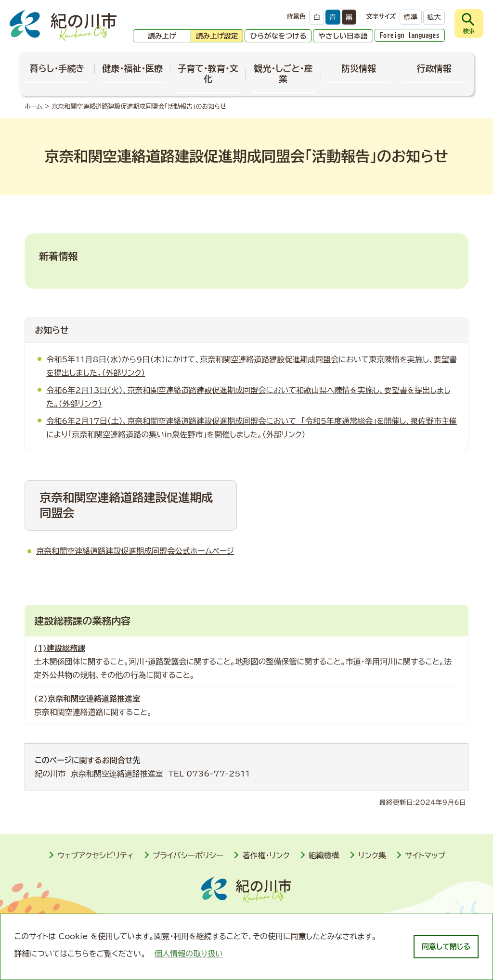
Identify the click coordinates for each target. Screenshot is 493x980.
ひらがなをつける (278, 36)
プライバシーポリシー (188, 855)
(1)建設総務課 (60, 648)
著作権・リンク (266, 855)
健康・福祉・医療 (132, 68)
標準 (410, 17)
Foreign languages (410, 35)
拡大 (434, 17)
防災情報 (359, 68)
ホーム (33, 107)
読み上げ (162, 36)
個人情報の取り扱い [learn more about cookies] (189, 954)
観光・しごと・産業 (283, 74)
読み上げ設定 (217, 36)
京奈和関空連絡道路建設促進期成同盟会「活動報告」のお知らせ (139, 107)
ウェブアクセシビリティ (96, 855)
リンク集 (372, 855)
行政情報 (434, 68)
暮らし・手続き (57, 68)
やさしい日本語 (343, 36)
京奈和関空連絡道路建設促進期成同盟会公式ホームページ (135, 551)
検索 (469, 31)
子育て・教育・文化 (208, 74)
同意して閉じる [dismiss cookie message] (446, 947)
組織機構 (324, 855)
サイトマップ (425, 855)
